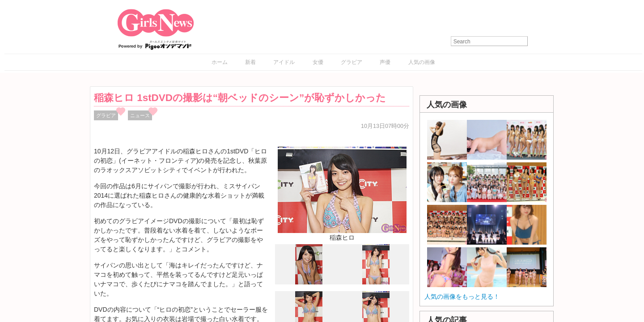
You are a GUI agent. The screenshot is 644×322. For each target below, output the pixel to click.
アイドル (284, 62)
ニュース (140, 115)
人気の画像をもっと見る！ (462, 297)
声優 (385, 62)
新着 (250, 62)
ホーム (220, 62)
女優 (318, 62)
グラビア (352, 62)
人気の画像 (422, 62)
